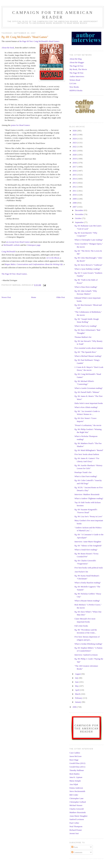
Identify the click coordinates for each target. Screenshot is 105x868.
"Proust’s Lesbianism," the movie (88, 425)
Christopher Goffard (78, 802)
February (79, 698)
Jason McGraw (76, 756)
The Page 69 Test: (14, 274)
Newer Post (6, 297)
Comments (77, 852)
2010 (75, 195)
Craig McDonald (8, 251)
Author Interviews (77, 76)
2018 (75, 163)
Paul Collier (74, 823)
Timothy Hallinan (77, 770)
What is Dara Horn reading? (86, 287)
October (79, 218)
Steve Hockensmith (77, 791)
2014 (75, 179)
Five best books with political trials (89, 568)
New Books (74, 87)
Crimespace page (33, 245)
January (78, 702)
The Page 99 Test (76, 73)
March (78, 694)
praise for (20, 125)
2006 (75, 707)
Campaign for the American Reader (53, 15)
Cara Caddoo (75, 753)
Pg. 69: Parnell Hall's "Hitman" (87, 392)
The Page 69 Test (76, 66)
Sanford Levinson (77, 819)
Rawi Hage (74, 760)
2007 (75, 207)
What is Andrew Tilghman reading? (89, 498)
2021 (75, 151)
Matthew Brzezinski (78, 812)
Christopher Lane (77, 798)
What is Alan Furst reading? (86, 476)
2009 (75, 199)
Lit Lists (73, 83)
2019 (75, 159)
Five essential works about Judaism (89, 348)
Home (34, 297)
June (77, 682)
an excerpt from (18, 242)
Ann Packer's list (81, 572)
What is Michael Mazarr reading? (88, 356)
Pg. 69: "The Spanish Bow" (85, 352)
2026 (75, 131)
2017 (75, 167)
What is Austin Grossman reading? (88, 388)
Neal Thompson (76, 826)
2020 (75, 155)
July (77, 678)
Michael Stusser (76, 805)
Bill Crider (74, 795)
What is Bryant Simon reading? (87, 601)
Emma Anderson (76, 788)
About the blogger (77, 62)
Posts (75, 847)
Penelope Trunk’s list (83, 472)
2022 (75, 147)
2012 (75, 187)
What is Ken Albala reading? (86, 407)
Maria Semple (75, 781)
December (79, 210)
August (78, 674)
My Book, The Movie (78, 69)
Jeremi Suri (74, 833)
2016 (75, 171)
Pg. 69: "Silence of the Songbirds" (88, 546)
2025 (75, 135)
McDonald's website (12, 245)
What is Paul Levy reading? (86, 326)
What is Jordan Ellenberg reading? (88, 644)
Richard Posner (76, 830)
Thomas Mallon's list (83, 337)
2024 (75, 139)
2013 (75, 183)
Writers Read (75, 80)
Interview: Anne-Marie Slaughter (88, 542)
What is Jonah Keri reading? (86, 550)
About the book (8, 48)
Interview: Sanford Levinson (86, 655)
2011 (75, 191)
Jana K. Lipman (76, 777)
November (80, 214)
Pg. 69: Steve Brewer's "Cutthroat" (88, 265)
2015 (75, 175)
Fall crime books (81, 626)
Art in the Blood (53, 258)
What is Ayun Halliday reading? (87, 269)
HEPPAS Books (76, 90)
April (77, 690)
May (77, 686)
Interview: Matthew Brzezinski (87, 494)
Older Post (61, 297)
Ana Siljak (74, 784)
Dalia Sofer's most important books (89, 403)
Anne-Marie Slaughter (79, 816)
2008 (75, 203)
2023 (75, 143)
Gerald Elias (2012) (77, 763)
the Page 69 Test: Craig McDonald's (39, 41)
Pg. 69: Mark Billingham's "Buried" (89, 450)
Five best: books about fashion (87, 454)
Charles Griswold (77, 809)
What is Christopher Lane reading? (88, 240)
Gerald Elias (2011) (77, 767)
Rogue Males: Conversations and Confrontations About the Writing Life (34, 264)
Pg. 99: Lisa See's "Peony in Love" (88, 516)
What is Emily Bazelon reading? (87, 583)
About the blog (76, 59)
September (80, 222)
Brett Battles (75, 774)
